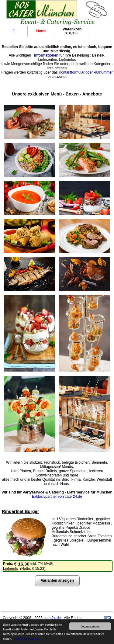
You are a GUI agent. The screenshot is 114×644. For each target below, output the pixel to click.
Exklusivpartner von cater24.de (57, 497)
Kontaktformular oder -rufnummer (86, 72)
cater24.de (52, 618)
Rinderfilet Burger (20, 511)
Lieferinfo (10, 569)
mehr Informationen (27, 639)
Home (41, 31)
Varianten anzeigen (57, 580)
